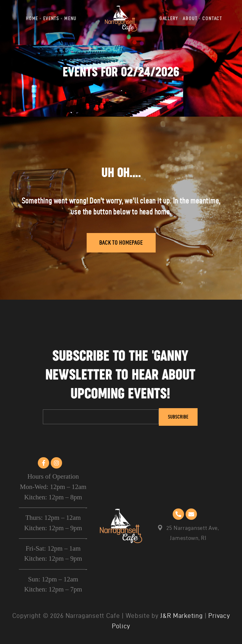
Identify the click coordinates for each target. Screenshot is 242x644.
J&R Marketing (181, 616)
